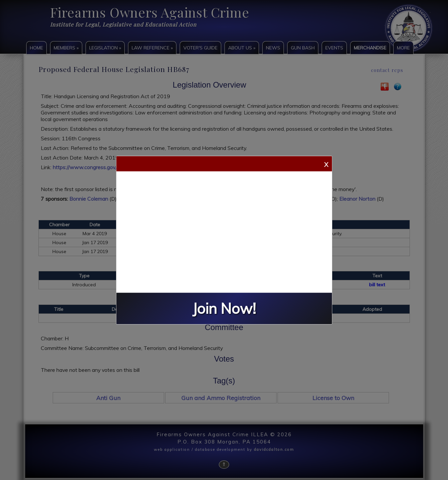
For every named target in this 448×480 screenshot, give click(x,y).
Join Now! (224, 308)
